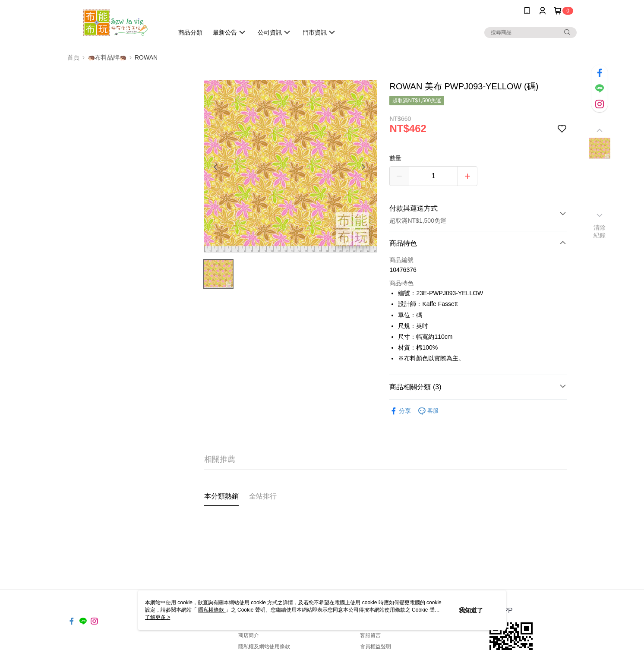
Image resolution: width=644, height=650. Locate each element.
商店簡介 (249, 635)
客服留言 (370, 635)
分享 (400, 411)
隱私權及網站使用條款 (264, 647)
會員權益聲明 (376, 647)
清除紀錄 (600, 231)
